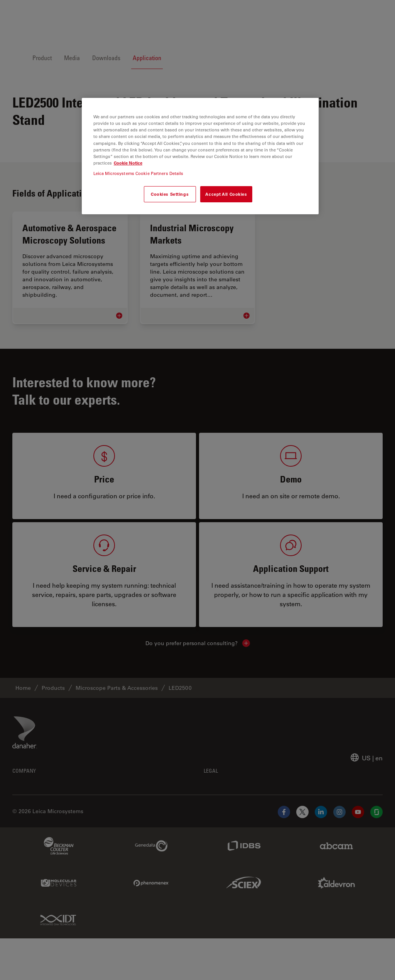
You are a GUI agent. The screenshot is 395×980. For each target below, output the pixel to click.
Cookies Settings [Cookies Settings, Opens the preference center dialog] (170, 194)
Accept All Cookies (226, 194)
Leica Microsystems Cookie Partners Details (138, 173)
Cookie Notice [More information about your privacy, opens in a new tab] (128, 163)
